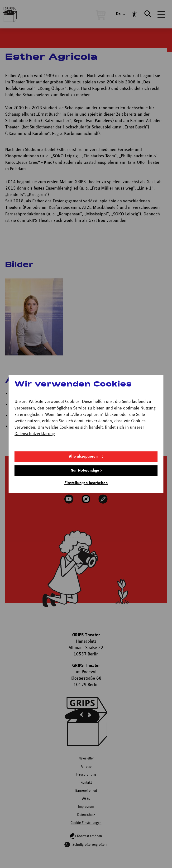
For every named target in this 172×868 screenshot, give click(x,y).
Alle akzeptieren (83, 457)
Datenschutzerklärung (35, 434)
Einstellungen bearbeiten (86, 483)
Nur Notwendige (85, 470)
